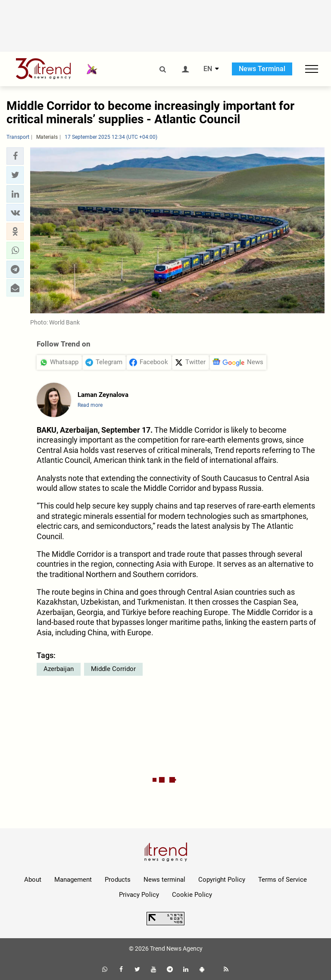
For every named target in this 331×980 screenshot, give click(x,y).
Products (118, 880)
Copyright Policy (222, 880)
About (33, 880)
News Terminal (262, 69)
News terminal (164, 880)
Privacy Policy (139, 895)
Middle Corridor (113, 669)
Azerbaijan (59, 669)
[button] (15, 156)
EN (208, 69)
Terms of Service (283, 880)
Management (73, 880)
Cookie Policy (192, 895)
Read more (90, 405)
